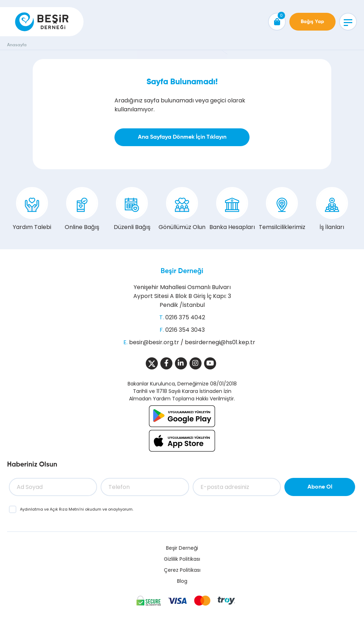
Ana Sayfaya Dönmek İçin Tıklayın (182, 137)
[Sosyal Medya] (152, 363)
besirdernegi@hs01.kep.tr (220, 342)
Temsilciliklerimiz (282, 209)
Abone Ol (320, 487)
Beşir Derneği (182, 271)
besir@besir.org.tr (154, 342)
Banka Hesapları (232, 209)
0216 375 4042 (185, 317)
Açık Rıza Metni (65, 509)
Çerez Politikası (182, 570)
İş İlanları (332, 209)
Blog (182, 581)
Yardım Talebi (32, 209)
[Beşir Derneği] (42, 22)
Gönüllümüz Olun (182, 209)
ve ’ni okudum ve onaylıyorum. (77, 509)
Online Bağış (82, 209)
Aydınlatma (32, 509)
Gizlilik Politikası (182, 559)
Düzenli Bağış (132, 209)
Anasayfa (17, 45)
